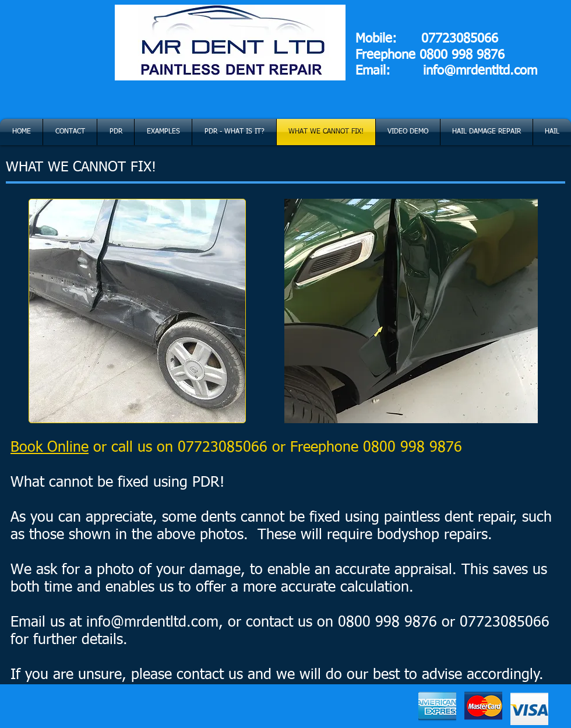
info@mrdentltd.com (480, 71)
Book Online (50, 448)
